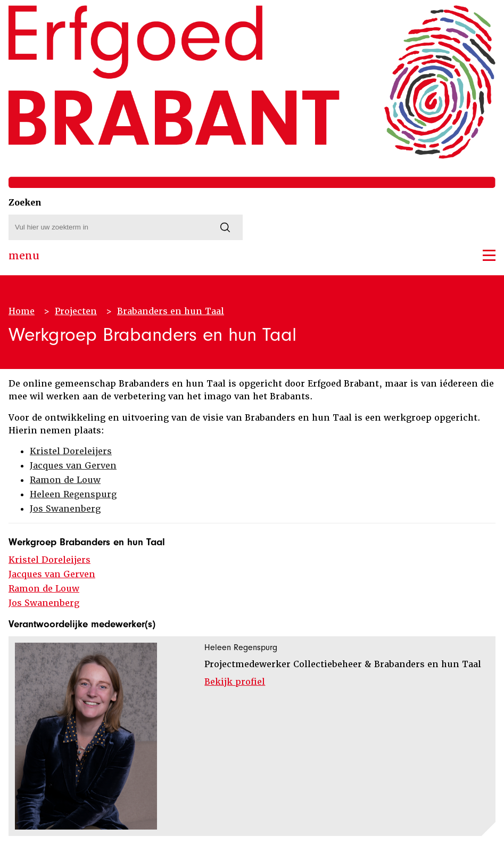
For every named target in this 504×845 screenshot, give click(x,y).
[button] (489, 255)
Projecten (76, 311)
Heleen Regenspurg (73, 494)
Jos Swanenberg (65, 509)
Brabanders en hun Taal (171, 311)
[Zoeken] (225, 227)
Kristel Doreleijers (71, 451)
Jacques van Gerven (73, 466)
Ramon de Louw (65, 480)
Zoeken (25, 203)
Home (22, 311)
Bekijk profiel (235, 682)
